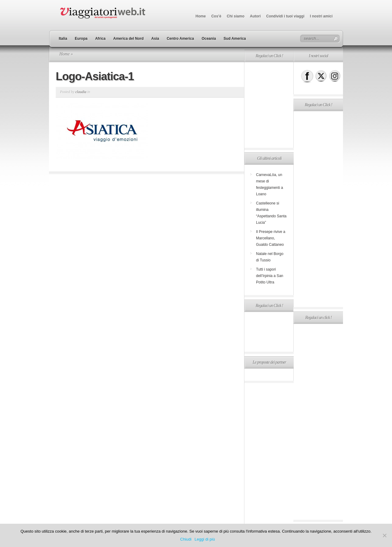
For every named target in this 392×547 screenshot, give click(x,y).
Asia (155, 39)
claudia (81, 92)
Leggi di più (205, 539)
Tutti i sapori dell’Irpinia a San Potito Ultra (270, 276)
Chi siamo (236, 16)
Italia (63, 39)
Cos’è (216, 16)
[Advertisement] (269, 105)
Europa (81, 39)
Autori (255, 16)
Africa (100, 39)
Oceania (209, 39)
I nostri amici (321, 16)
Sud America (235, 39)
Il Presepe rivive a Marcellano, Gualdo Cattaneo (271, 238)
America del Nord (128, 39)
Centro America (180, 39)
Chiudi (186, 539)
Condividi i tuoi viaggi (285, 16)
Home (201, 16)
